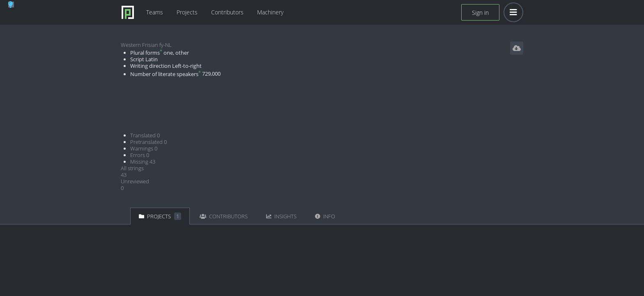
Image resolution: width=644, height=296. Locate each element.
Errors (140, 155)
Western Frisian (139, 45)
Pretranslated (148, 142)
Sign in (480, 13)
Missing (143, 162)
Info (325, 216)
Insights (281, 216)
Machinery (270, 12)
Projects (187, 12)
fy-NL (166, 45)
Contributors (227, 12)
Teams (155, 12)
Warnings (144, 148)
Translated (145, 135)
